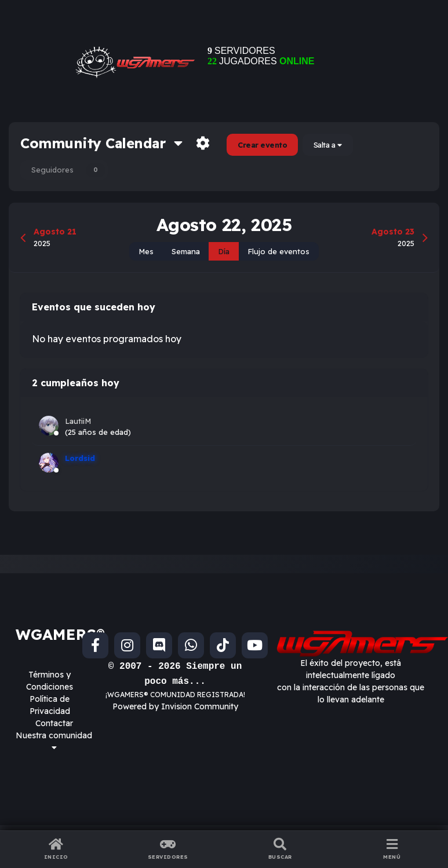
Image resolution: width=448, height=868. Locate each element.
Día (224, 251)
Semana (186, 251)
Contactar (54, 723)
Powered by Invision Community (175, 706)
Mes (146, 251)
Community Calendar (101, 143)
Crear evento (262, 145)
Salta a (328, 145)
